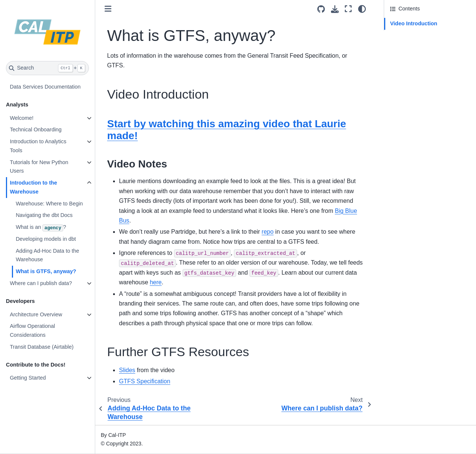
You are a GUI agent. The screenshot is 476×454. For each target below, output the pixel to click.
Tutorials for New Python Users (39, 167)
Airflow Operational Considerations (32, 330)
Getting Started (28, 378)
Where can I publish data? (41, 283)
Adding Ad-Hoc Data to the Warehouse (47, 255)
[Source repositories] (321, 9)
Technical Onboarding (36, 130)
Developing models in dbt (46, 239)
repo (268, 232)
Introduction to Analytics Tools (38, 146)
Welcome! (22, 118)
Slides (127, 370)
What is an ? (41, 228)
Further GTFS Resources (420, 35)
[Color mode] (362, 9)
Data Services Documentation (45, 87)
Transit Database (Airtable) (41, 347)
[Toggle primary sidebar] (108, 9)
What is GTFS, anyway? (46, 271)
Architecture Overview (36, 314)
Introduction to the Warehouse (33, 187)
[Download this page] (335, 9)
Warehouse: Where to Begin (49, 204)
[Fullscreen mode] (348, 9)
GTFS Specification (145, 381)
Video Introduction (414, 23)
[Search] (47, 68)
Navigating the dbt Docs (44, 215)
